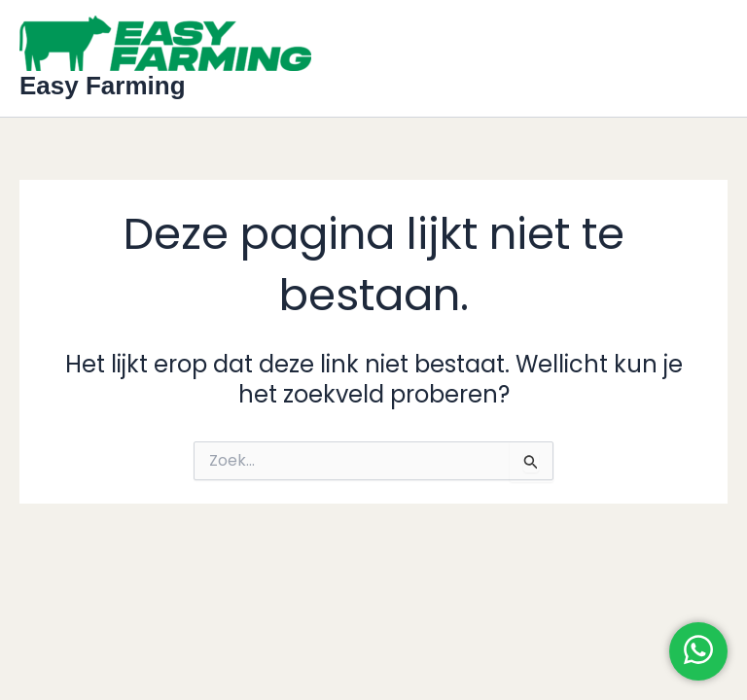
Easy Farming (103, 86)
